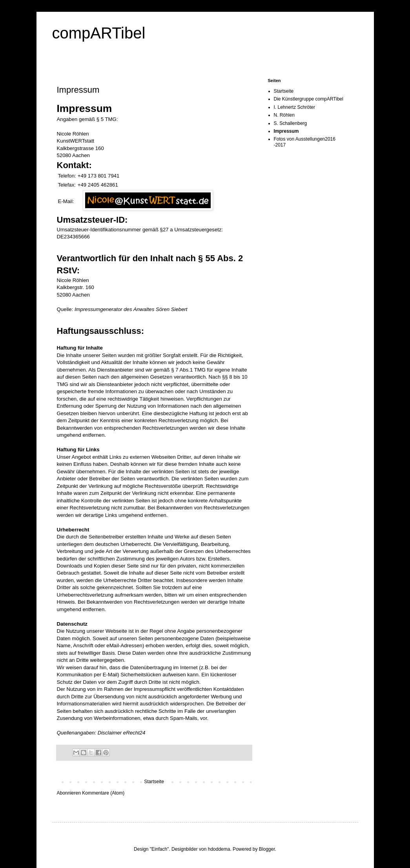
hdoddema (219, 849)
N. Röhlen (284, 115)
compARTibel (99, 33)
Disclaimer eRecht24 (122, 733)
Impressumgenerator (98, 309)
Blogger (267, 849)
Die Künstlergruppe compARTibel (309, 99)
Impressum (286, 131)
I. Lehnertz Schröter (294, 107)
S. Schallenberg (291, 123)
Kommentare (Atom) (103, 793)
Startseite (154, 782)
